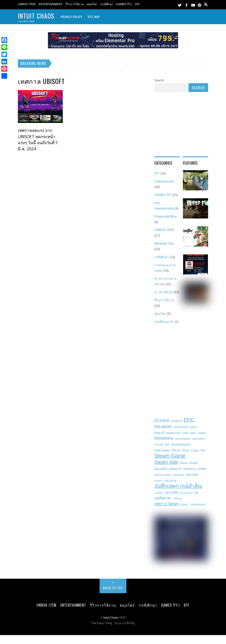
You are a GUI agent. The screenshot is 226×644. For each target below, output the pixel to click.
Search (159, 80)
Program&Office (165, 217)
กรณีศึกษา (107, 4)
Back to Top (113, 588)
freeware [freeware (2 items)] (193, 427)
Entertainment (51, 4)
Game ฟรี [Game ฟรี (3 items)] (159, 433)
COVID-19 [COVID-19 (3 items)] (177, 421)
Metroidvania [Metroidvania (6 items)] (164, 438)
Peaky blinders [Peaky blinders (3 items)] (162, 450)
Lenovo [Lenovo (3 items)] (202, 433)
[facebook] (186, 5)
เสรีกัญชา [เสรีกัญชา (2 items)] (184, 504)
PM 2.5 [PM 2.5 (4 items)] (176, 450)
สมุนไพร (92, 4)
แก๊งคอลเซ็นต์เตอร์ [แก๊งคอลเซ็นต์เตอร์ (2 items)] (198, 504)
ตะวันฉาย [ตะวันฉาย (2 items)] (158, 480)
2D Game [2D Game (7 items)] (162, 420)
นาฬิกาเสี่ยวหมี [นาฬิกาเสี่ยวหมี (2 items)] (170, 480)
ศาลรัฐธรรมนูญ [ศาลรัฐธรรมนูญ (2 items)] (186, 492)
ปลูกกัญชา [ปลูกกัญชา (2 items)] (159, 492)
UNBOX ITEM (27, 4)
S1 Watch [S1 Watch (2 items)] (195, 450)
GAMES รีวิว (124, 4)
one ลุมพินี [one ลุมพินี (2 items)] (159, 444)
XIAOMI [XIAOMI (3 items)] (202, 469)
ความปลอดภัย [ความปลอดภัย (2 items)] (178, 475)
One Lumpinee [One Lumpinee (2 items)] (198, 438)
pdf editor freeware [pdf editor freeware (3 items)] (181, 444)
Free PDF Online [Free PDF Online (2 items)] (181, 427)
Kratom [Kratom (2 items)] (193, 433)
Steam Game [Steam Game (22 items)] (170, 456)
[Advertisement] (132, 131)
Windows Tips (164, 244)
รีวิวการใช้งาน (75, 4)
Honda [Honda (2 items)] (185, 433)
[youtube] (193, 5)
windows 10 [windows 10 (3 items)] (175, 469)
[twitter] (180, 5)
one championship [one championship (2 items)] (183, 438)
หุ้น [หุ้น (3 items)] (196, 492)
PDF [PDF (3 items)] (167, 444)
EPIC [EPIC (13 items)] (189, 420)
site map (94, 17)
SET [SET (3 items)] (203, 450)
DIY (137, 4)
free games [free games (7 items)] (163, 426)
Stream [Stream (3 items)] (184, 463)
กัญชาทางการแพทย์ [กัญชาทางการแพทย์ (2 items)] (162, 475)
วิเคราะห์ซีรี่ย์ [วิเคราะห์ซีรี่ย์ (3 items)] (171, 492)
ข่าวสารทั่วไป (164, 292)
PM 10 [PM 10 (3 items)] (185, 450)
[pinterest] (200, 5)
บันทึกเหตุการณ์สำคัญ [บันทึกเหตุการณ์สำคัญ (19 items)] (178, 486)
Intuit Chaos (111, 618)
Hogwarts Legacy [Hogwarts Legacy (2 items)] (173, 433)
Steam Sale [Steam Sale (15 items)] (166, 462)
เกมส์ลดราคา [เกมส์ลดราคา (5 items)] (163, 498)
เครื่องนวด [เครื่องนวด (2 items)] (178, 498)
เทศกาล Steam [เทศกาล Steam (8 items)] (166, 504)
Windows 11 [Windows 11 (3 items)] (190, 469)
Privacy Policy (71, 17)
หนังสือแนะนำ (164, 322)
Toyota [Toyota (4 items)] (193, 463)
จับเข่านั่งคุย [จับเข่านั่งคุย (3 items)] (192, 474)
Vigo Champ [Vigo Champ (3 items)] (161, 469)
